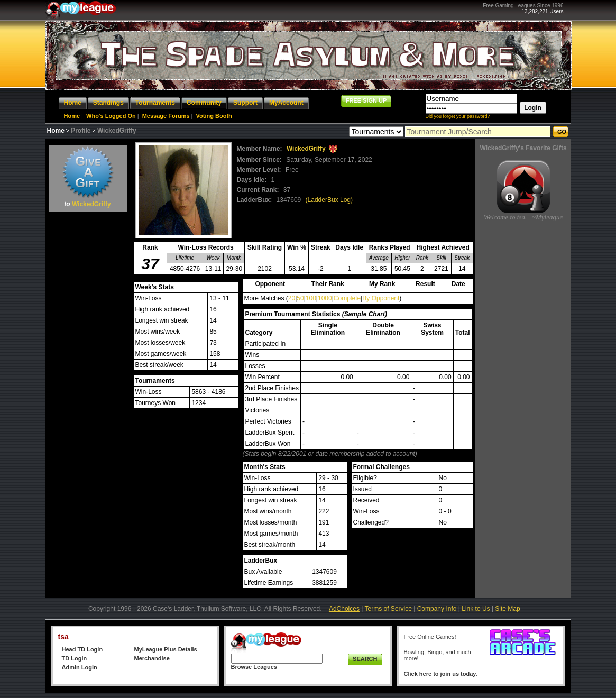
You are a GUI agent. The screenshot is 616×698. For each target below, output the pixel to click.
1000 (325, 298)
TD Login (75, 658)
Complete (347, 298)
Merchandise (152, 658)
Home (72, 116)
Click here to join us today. (441, 674)
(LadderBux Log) (329, 200)
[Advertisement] (88, 373)
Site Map (507, 609)
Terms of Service (388, 609)
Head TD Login (82, 649)
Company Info (437, 609)
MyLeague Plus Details (166, 649)
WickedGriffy (91, 204)
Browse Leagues (254, 667)
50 (300, 298)
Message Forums (166, 116)
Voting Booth (214, 116)
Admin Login (80, 667)
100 (311, 298)
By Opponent (381, 298)
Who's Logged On (111, 116)
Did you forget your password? (458, 116)
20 (292, 298)
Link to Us (476, 609)
